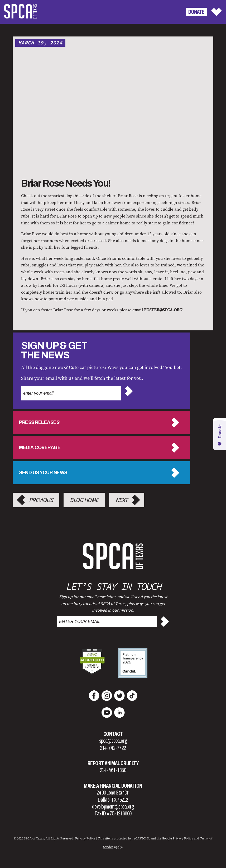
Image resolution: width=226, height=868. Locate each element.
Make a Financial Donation (113, 786)
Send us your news (43, 473)
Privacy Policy (183, 838)
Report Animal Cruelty (113, 763)
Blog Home (84, 500)
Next (122, 500)
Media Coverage (40, 447)
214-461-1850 (113, 770)
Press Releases (39, 422)
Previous (41, 500)
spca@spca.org (113, 741)
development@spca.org (113, 807)
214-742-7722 (113, 748)
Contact (113, 734)
